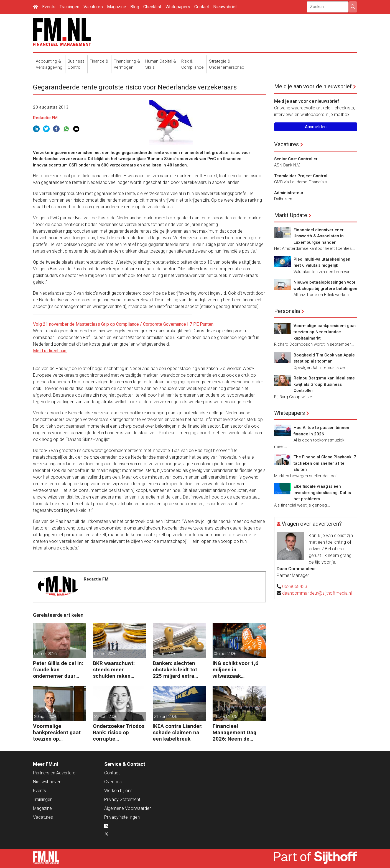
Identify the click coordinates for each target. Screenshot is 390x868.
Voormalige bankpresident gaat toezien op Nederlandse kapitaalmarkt (57, 732)
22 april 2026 (106, 717)
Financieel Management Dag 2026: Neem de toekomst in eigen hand (235, 732)
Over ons (113, 782)
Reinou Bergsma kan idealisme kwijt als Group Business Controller (324, 384)
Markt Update (291, 215)
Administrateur (289, 193)
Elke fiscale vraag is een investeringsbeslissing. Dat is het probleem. (322, 493)
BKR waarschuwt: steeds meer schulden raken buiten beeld (114, 670)
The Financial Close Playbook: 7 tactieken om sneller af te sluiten (325, 463)
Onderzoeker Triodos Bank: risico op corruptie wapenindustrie (119, 732)
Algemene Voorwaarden (128, 808)
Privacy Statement (122, 799)
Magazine (117, 7)
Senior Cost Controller (296, 159)
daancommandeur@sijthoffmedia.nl (317, 593)
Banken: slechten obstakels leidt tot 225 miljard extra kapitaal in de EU (175, 670)
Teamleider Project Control (301, 176)
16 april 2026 (225, 717)
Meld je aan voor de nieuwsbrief (313, 86)
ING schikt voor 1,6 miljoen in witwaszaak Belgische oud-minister (235, 670)
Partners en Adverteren (55, 773)
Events (49, 7)
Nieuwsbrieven (47, 782)
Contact (202, 7)
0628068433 (295, 586)
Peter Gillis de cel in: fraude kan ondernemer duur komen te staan (58, 670)
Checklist (152, 7)
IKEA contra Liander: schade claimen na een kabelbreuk (178, 732)
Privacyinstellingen (122, 817)
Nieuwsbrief (225, 7)
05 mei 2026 (165, 654)
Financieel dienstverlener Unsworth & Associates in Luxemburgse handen (319, 236)
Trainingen (69, 7)
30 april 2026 (46, 717)
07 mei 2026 (45, 654)
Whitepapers (178, 7)
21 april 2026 (165, 717)
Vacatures (93, 7)
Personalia (287, 311)
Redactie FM (45, 118)
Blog (135, 7)
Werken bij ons (118, 791)
